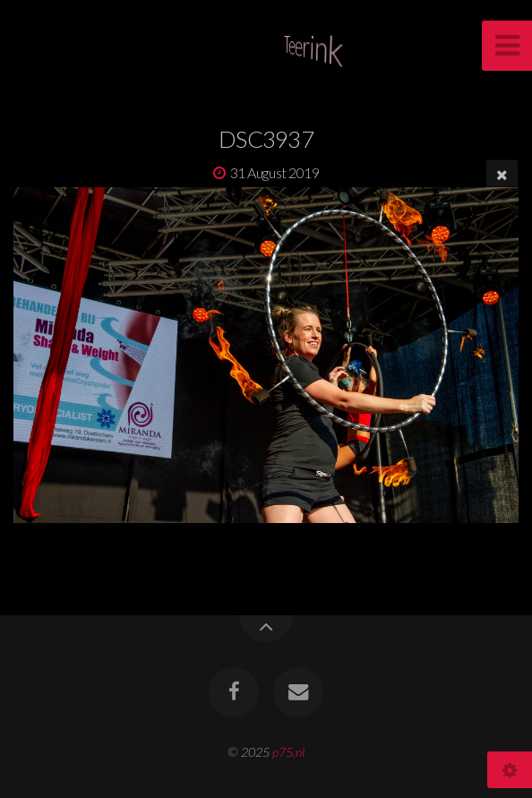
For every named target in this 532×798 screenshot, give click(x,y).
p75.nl (288, 752)
